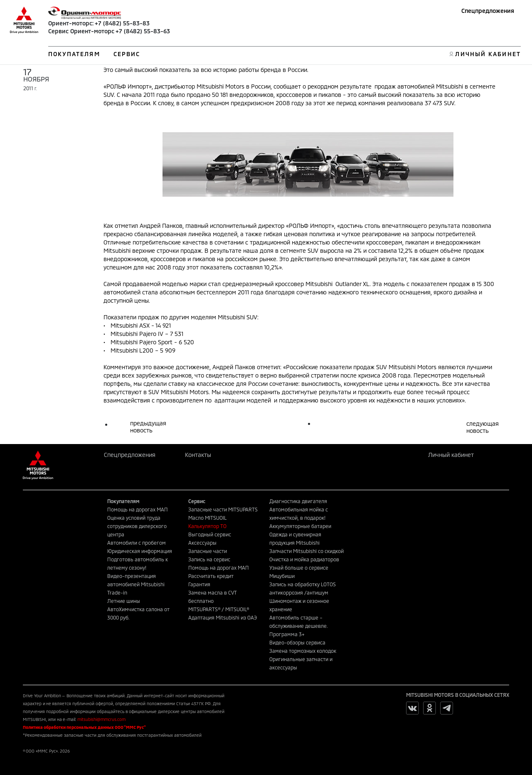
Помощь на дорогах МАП (138, 509)
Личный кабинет (451, 455)
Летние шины (124, 601)
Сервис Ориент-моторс (81, 31)
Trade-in (117, 592)
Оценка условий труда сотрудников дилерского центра (137, 526)
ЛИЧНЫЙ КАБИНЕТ (488, 54)
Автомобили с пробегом (137, 543)
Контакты (198, 455)
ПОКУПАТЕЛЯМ (74, 54)
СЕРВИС (127, 54)
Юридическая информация (140, 551)
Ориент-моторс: (71, 23)
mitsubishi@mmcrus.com (101, 719)
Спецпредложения (488, 11)
